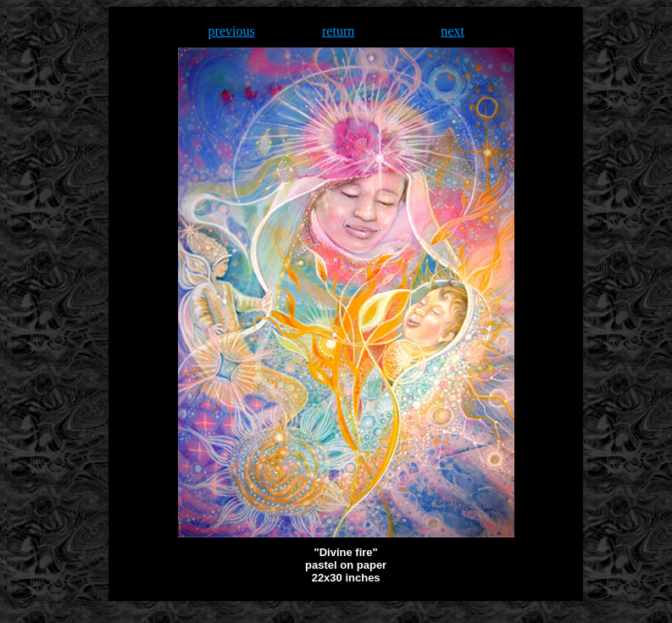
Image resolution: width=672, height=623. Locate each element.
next (453, 31)
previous (232, 31)
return (338, 31)
